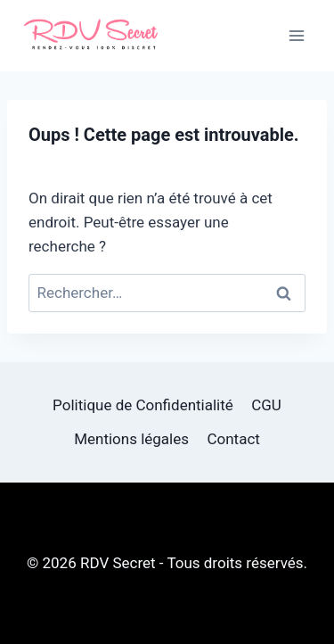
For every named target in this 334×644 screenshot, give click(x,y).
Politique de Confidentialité (143, 405)
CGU (266, 405)
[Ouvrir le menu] (296, 35)
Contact (233, 439)
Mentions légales (131, 439)
